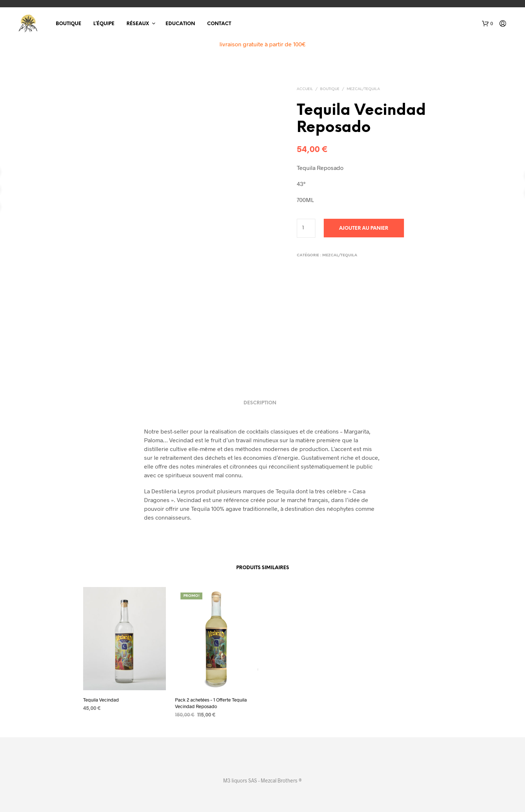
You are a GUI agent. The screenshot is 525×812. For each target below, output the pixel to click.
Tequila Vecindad (101, 700)
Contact (219, 24)
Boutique (69, 24)
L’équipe (104, 24)
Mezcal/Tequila (363, 89)
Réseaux (138, 24)
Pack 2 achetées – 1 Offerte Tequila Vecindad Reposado (211, 703)
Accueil (305, 89)
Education (180, 24)
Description (260, 403)
